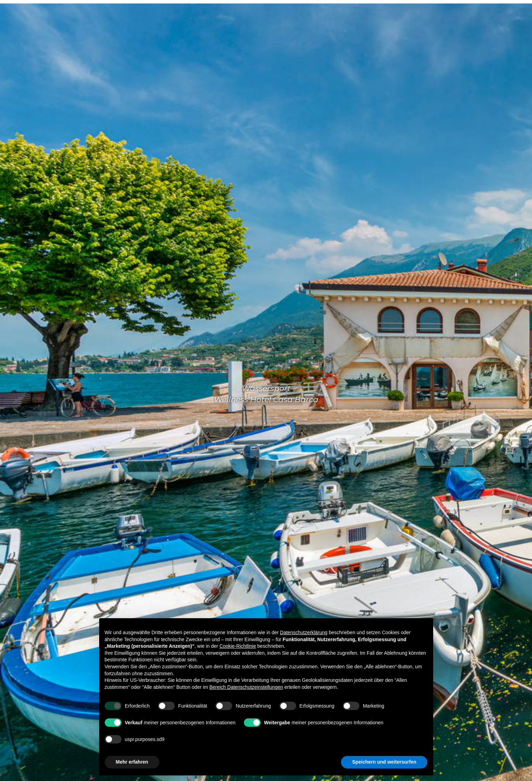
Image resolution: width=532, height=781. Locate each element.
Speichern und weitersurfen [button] (384, 762)
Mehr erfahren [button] (132, 762)
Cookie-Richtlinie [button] (238, 646)
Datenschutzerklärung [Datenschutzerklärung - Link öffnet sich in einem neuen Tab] (304, 632)
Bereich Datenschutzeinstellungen (246, 687)
